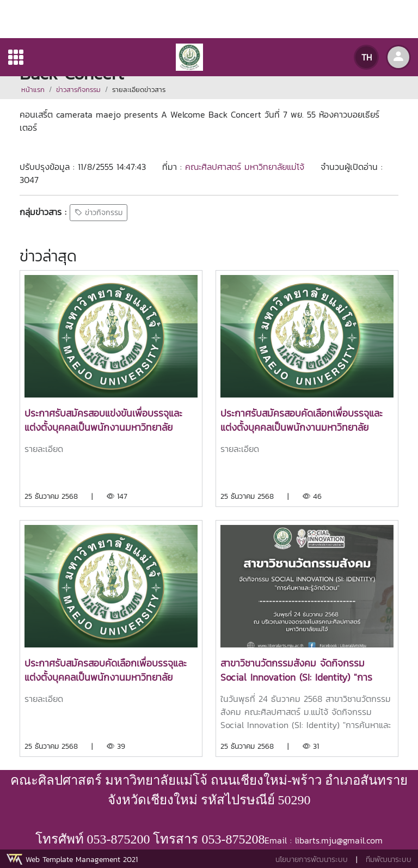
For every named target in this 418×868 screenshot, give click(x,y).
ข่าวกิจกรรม (99, 213)
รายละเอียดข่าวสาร (139, 90)
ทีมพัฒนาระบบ (389, 860)
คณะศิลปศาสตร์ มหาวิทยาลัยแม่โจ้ (245, 167)
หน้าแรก (33, 90)
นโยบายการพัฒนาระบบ (312, 860)
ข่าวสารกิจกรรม (78, 90)
